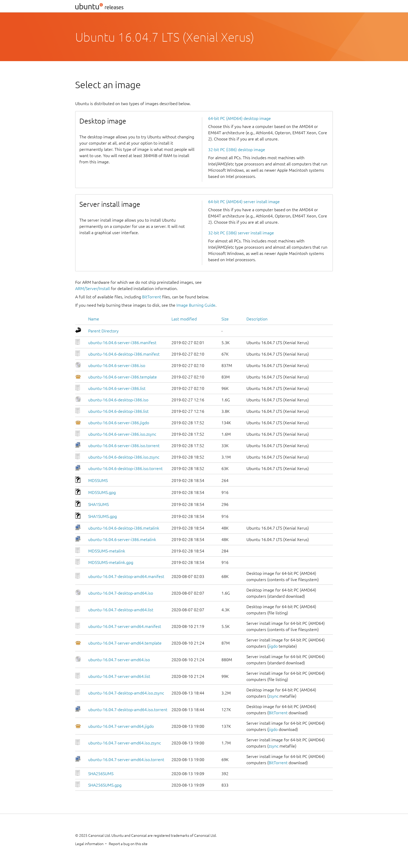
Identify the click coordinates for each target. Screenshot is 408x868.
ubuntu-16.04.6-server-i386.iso (117, 365)
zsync (273, 696)
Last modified (184, 319)
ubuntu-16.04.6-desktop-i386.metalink (124, 528)
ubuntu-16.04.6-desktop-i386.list (118, 411)
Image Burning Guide (196, 305)
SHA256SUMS (101, 774)
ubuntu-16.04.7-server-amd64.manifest (125, 626)
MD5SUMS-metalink (107, 551)
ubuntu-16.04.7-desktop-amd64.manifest (126, 576)
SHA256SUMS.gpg (105, 785)
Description (257, 319)
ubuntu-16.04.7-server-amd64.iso (119, 660)
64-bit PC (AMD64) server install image (244, 202)
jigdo (273, 646)
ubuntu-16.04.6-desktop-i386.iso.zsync (124, 457)
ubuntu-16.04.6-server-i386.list (117, 388)
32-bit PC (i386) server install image (241, 233)
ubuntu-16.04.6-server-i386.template (123, 377)
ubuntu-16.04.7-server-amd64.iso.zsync (125, 743)
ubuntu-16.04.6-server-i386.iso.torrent (124, 446)
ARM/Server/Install (93, 288)
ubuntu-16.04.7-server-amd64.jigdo (121, 726)
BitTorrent (152, 297)
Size (225, 319)
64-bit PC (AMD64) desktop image (240, 118)
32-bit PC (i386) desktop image (237, 150)
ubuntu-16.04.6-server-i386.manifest (122, 343)
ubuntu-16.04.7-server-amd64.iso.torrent (126, 760)
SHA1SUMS (98, 504)
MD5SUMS (98, 480)
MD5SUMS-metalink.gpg (111, 562)
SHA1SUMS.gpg (103, 516)
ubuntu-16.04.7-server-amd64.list (119, 676)
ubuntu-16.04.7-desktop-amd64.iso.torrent (128, 710)
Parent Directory (103, 331)
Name (94, 319)
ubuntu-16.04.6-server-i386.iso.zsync (122, 434)
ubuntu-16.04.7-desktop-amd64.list (121, 610)
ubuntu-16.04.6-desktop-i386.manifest (124, 354)
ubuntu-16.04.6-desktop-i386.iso (118, 400)
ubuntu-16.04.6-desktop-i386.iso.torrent (125, 468)
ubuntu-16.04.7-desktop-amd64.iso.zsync (126, 693)
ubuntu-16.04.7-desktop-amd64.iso (121, 593)
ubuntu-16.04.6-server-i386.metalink (122, 539)
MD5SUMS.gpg (102, 492)
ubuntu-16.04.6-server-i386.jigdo (119, 423)
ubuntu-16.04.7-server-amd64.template (125, 643)
